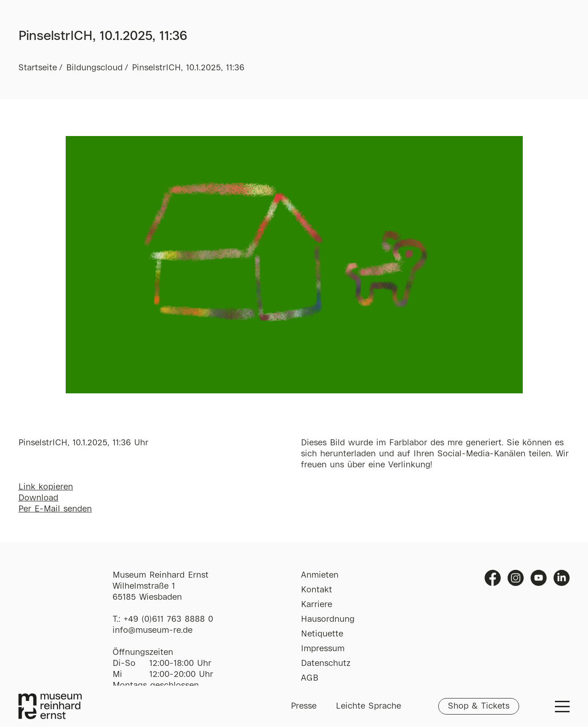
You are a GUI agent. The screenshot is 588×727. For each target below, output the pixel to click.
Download (38, 498)
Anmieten (320, 575)
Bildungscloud (94, 68)
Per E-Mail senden (55, 509)
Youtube (539, 578)
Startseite (38, 68)
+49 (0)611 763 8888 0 (168, 619)
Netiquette (322, 634)
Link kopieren (46, 487)
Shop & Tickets (479, 706)
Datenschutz (326, 664)
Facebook (493, 578)
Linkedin (562, 578)
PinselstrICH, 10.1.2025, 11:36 (188, 68)
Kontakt (317, 590)
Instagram (516, 578)
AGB (310, 678)
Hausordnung (328, 619)
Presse (304, 706)
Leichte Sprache (368, 706)
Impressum (323, 649)
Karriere (317, 605)
